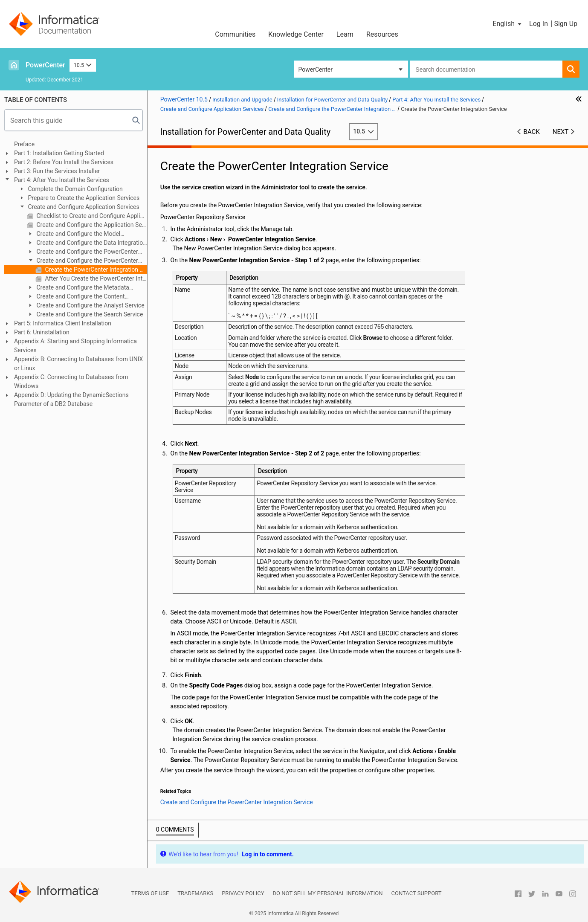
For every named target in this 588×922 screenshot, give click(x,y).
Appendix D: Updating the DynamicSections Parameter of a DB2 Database (71, 399)
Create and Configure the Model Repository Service (74, 234)
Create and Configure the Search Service (89, 314)
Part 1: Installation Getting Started (59, 153)
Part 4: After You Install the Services (62, 180)
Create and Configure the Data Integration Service (87, 243)
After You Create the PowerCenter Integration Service (95, 278)
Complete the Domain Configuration (75, 189)
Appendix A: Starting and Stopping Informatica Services (75, 346)
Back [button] (532, 132)
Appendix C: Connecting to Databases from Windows (71, 381)
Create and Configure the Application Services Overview (91, 225)
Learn (345, 34)
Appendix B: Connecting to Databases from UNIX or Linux (78, 364)
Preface (24, 144)
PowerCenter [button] (316, 70)
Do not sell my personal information (328, 893)
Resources (382, 34)
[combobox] (486, 69)
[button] (508, 24)
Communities (235, 34)
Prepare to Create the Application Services (83, 198)
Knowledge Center (296, 34)
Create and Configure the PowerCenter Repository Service (83, 252)
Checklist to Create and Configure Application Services (91, 216)
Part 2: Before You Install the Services (64, 162)
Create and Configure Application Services (83, 207)
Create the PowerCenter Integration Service (95, 270)
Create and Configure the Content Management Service (76, 297)
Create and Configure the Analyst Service (90, 305)
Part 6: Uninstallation (42, 332)
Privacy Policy (243, 893)
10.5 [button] (83, 65)
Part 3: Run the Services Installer (57, 171)
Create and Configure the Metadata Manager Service (78, 288)
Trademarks (195, 893)
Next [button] (561, 132)
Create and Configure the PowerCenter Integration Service (83, 261)
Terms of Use (150, 893)
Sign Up (566, 24)
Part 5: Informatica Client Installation (63, 323)
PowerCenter (45, 65)
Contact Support (417, 893)
